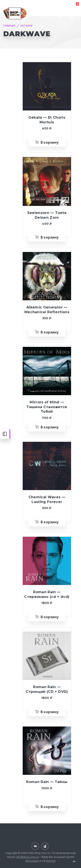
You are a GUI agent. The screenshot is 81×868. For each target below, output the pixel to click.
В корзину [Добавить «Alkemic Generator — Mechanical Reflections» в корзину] (50, 332)
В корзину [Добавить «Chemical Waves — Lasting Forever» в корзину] (50, 522)
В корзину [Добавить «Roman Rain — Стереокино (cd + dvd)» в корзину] (50, 617)
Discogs (51, 861)
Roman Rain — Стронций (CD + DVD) (47, 689)
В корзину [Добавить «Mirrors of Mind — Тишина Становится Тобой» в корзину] (50, 427)
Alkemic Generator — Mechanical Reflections (47, 310)
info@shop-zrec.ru (28, 857)
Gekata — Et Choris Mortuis (47, 120)
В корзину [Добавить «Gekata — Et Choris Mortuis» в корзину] (50, 142)
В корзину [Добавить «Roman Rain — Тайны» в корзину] (50, 807)
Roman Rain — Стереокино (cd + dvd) (47, 594)
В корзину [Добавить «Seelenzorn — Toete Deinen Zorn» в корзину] (50, 237)
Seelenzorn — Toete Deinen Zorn (47, 215)
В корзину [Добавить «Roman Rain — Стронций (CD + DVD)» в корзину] (50, 712)
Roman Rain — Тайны (47, 782)
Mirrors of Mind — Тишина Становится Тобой (47, 407)
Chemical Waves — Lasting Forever (47, 499)
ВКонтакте (32, 861)
